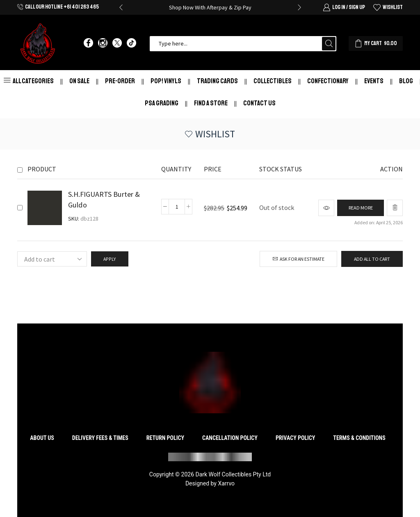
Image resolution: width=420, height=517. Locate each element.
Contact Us (259, 103)
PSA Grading (162, 103)
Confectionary (328, 81)
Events (374, 81)
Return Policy (165, 438)
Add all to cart (372, 259)
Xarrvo (226, 483)
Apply (110, 259)
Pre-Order (120, 81)
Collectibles (273, 81)
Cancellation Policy (230, 438)
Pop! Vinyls (166, 81)
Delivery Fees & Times (100, 438)
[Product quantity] (176, 207)
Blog (406, 81)
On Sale (79, 81)
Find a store (211, 103)
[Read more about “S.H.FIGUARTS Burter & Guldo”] (359, 208)
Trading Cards (217, 81)
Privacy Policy (296, 438)
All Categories (29, 81)
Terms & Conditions (359, 438)
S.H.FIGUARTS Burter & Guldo (104, 199)
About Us (42, 438)
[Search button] (329, 44)
